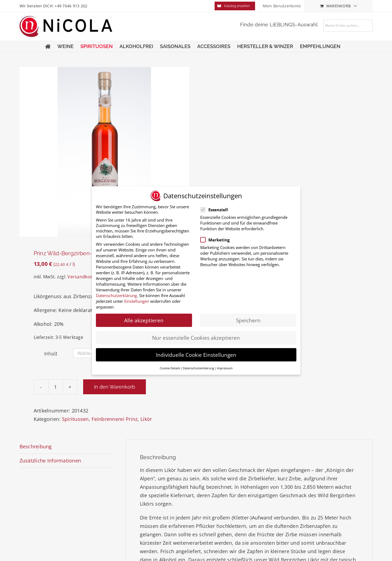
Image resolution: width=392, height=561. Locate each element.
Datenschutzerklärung (116, 295)
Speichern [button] (248, 320)
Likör (146, 419)
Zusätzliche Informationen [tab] (50, 461)
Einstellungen (137, 301)
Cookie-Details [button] (170, 368)
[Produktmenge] (56, 387)
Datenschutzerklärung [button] (198, 368)
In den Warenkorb (115, 387)
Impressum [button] (225, 368)
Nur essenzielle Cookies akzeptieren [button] (196, 337)
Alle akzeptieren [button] (144, 320)
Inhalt (51, 354)
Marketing (218, 240)
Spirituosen (75, 419)
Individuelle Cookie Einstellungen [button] (196, 355)
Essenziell (218, 210)
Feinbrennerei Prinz (115, 419)
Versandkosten (83, 277)
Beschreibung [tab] (36, 446)
